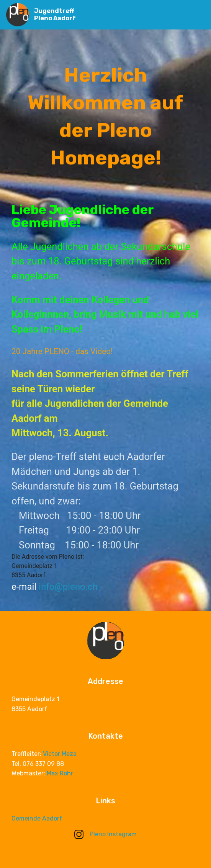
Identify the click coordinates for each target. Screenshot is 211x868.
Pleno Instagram (105, 834)
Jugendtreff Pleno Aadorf (55, 15)
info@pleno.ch (68, 587)
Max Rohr (60, 774)
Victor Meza (60, 755)
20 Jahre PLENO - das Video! (62, 351)
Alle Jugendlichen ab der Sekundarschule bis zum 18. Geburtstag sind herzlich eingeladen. (101, 261)
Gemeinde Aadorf (37, 819)
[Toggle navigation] (199, 13)
